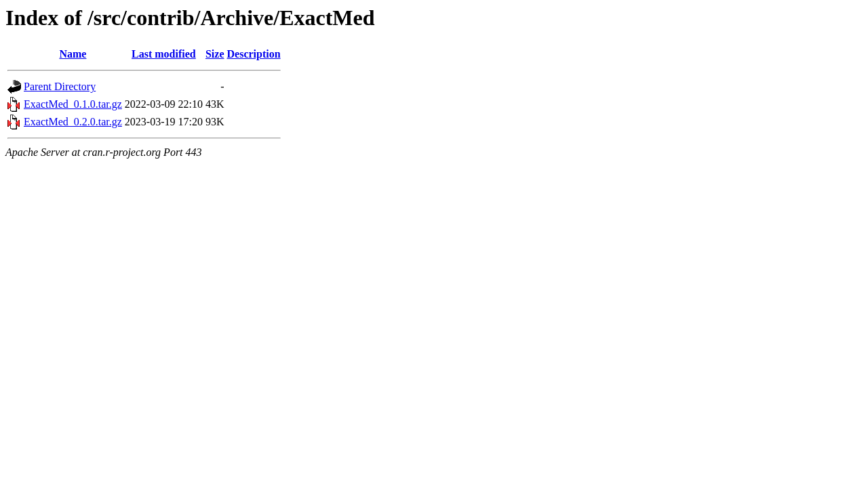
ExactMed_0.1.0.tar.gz (73, 104)
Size (215, 54)
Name (73, 54)
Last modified (164, 54)
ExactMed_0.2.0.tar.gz (73, 122)
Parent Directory (60, 86)
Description (254, 54)
